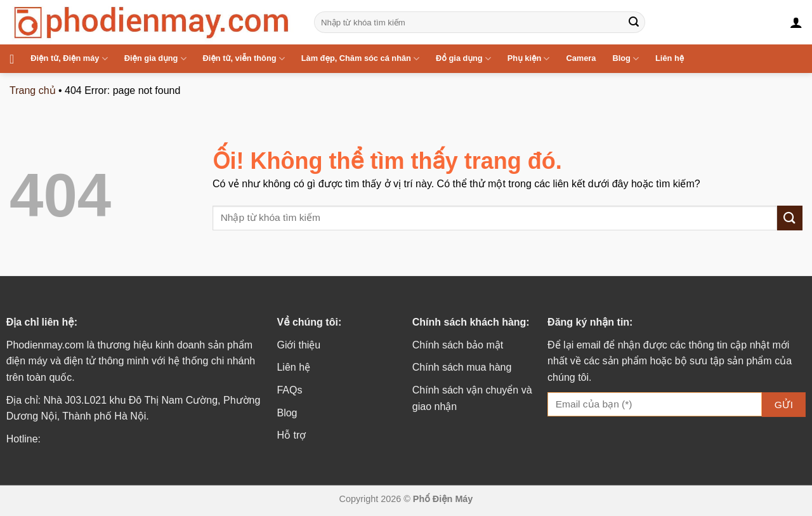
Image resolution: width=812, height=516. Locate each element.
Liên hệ (670, 58)
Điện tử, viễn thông (244, 59)
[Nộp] (634, 22)
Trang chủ (33, 90)
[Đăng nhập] (796, 22)
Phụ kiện (529, 59)
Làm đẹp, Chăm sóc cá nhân (360, 59)
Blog (625, 59)
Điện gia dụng (155, 59)
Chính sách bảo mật (458, 345)
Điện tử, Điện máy (69, 59)
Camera (581, 58)
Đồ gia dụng (463, 59)
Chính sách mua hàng (462, 367)
